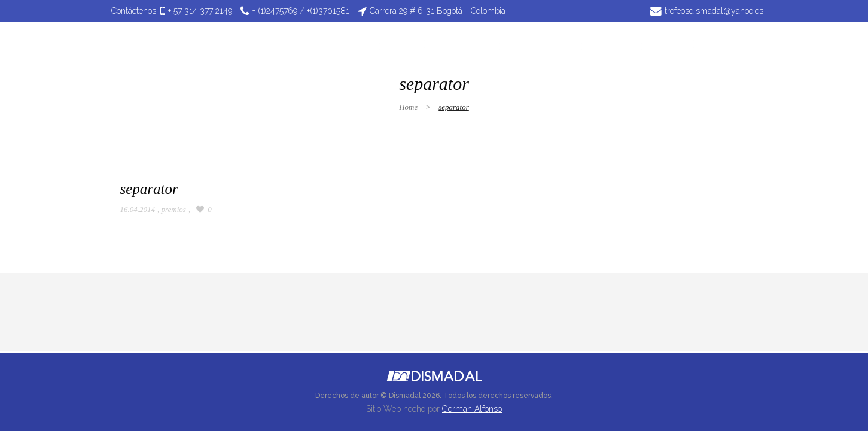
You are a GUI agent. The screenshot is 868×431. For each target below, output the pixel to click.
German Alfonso (472, 409)
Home (408, 107)
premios (174, 209)
